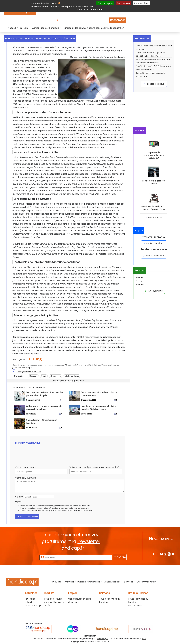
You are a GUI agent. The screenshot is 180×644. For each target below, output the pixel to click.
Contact (69, 582)
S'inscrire (120, 557)
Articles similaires (72, 376)
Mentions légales (112, 582)
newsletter (89, 541)
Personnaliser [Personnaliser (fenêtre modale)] (141, 3)
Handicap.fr (103, 639)
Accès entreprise (153, 256)
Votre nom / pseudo (26, 467)
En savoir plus (153, 291)
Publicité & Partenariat (89, 582)
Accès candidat (152, 243)
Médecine (33, 376)
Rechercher (118, 20)
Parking (139, 281)
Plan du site (56, 582)
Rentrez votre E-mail (28, 557)
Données (129, 582)
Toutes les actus (153, 84)
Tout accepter (105, 3)
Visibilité (19, 497)
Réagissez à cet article (29, 371)
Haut (144, 639)
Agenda (139, 278)
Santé (44, 376)
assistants (85, 508)
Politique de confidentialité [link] (90, 9)
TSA (60, 184)
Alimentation (55, 376)
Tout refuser (124, 3)
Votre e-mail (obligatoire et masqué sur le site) (94, 467)
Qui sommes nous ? (147, 582)
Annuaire (140, 285)
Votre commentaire (26, 478)
